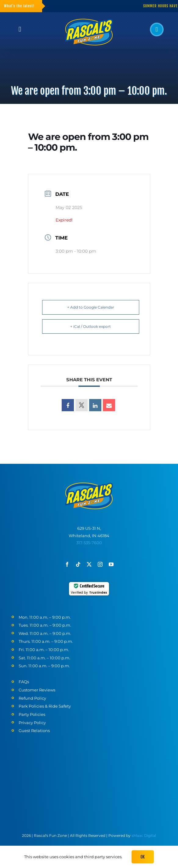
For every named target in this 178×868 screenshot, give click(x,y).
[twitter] (89, 564)
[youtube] (111, 564)
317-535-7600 (89, 543)
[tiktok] (78, 564)
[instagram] (100, 564)
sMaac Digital (144, 835)
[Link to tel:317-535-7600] (157, 29)
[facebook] (67, 564)
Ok (143, 857)
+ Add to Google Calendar (91, 307)
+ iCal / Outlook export (91, 326)
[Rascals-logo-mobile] (89, 484)
